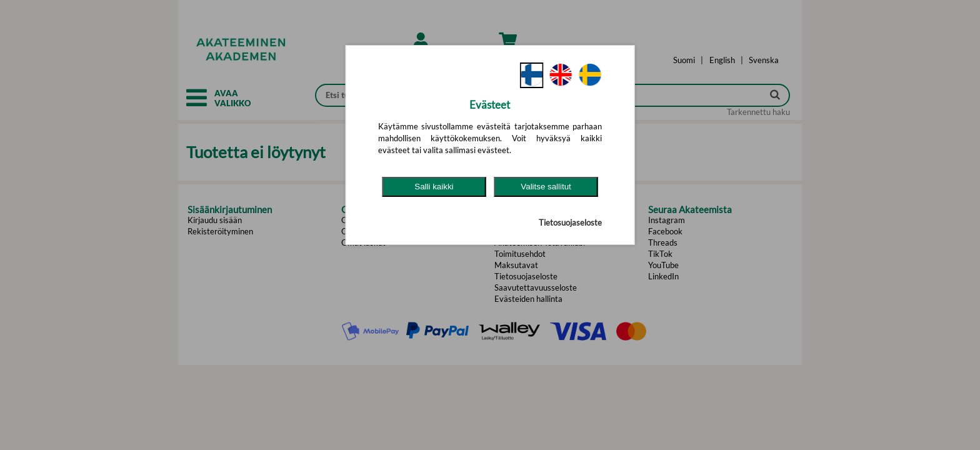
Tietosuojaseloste (570, 222)
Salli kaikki (434, 187)
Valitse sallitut (546, 187)
